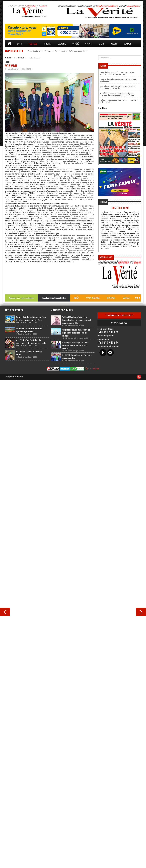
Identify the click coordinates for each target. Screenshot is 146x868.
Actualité (9, 58)
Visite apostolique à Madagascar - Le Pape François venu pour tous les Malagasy (76, 333)
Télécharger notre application (54, 298)
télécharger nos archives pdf (119, 315)
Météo (76, 298)
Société (76, 44)
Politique (33, 44)
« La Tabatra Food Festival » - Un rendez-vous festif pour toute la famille (31, 341)
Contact (127, 44)
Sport (101, 44)
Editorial (47, 44)
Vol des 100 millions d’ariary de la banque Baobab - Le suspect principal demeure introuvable (76, 320)
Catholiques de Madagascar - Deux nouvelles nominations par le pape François (75, 345)
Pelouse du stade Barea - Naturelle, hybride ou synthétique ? (29, 330)
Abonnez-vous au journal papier (21, 298)
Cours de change (93, 298)
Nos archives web (119, 323)
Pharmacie (111, 298)
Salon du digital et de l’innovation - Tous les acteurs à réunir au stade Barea (31, 318)
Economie (62, 44)
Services (126, 298)
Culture (89, 44)
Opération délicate (120, 208)
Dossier (114, 44)
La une (20, 44)
